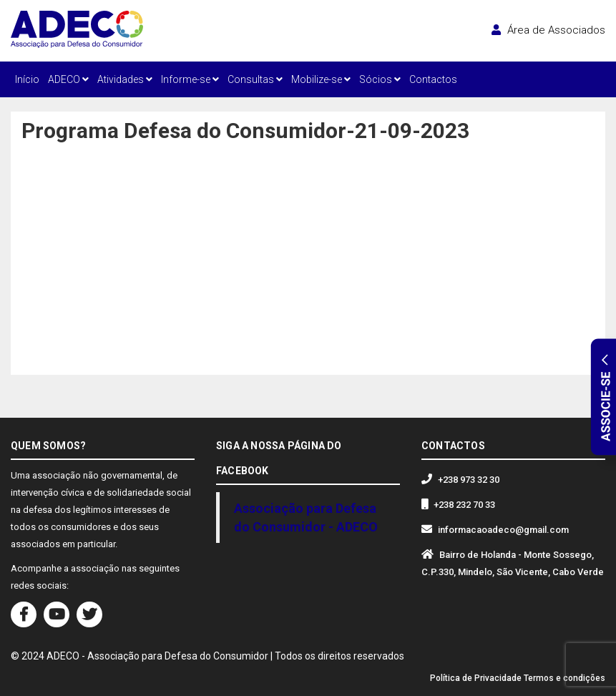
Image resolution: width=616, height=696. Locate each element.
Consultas (255, 79)
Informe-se (190, 79)
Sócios (380, 79)
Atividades (125, 79)
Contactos (433, 79)
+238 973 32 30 (469, 480)
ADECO (68, 79)
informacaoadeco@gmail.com (503, 530)
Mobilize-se (321, 79)
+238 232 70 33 (464, 505)
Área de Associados (548, 30)
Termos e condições (564, 678)
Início (27, 79)
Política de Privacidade (476, 678)
